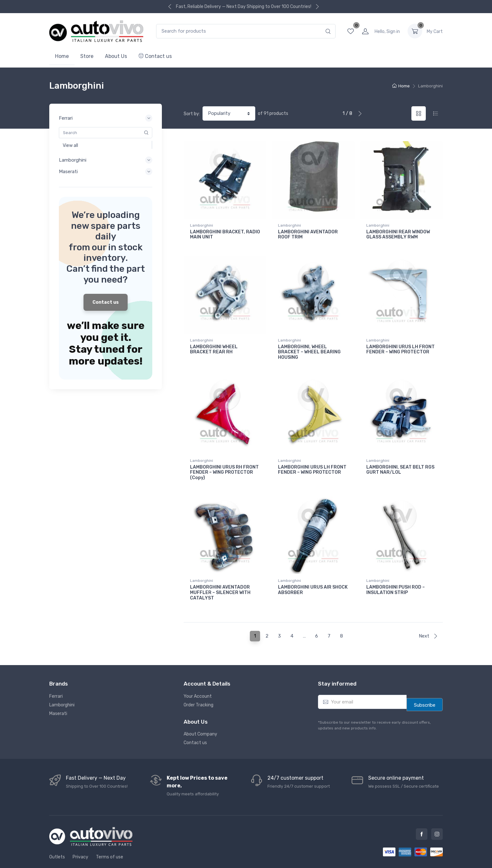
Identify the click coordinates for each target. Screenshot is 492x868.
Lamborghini (202, 225)
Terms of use (110, 839)
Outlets (57, 839)
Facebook (422, 816)
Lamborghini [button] (106, 160)
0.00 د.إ (435, 31)
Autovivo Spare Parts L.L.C (267, 857)
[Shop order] (229, 113)
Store (87, 56)
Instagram (437, 816)
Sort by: (192, 114)
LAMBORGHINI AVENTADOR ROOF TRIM (308, 235)
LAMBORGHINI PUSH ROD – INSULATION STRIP (396, 576)
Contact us (155, 56)
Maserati (58, 696)
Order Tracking (198, 687)
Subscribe (425, 687)
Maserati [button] (106, 172)
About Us (116, 56)
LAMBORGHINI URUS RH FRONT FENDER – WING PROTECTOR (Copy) (224, 464)
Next (428, 618)
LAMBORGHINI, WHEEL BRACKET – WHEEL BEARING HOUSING (309, 348)
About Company (200, 716)
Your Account (198, 678)
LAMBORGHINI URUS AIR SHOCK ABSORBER (313, 576)
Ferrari (56, 678)
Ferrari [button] (106, 118)
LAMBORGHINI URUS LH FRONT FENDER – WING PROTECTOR (401, 345)
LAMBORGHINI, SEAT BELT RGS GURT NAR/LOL (400, 461)
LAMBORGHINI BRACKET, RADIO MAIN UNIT (225, 235)
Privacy (80, 839)
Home (62, 56)
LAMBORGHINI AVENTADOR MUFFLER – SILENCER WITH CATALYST (220, 579)
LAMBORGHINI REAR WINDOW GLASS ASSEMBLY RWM (398, 235)
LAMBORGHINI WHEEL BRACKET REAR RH (214, 345)
